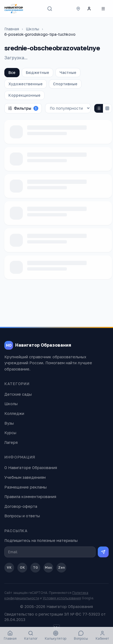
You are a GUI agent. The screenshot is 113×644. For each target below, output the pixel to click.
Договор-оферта (21, 506)
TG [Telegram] (35, 567)
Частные (68, 72)
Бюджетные (37, 72)
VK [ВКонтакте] (9, 567)
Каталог (31, 635)
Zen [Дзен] (62, 567)
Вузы (9, 423)
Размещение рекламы (26, 487)
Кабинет (102, 635)
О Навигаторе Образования (31, 468)
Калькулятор (56, 635)
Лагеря (11, 442)
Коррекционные (24, 95)
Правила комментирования (30, 497)
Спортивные (65, 84)
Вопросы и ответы (22, 516)
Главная (12, 29)
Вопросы (81, 635)
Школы (32, 29)
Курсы (10, 433)
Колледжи (14, 413)
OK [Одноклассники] (22, 567)
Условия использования (62, 598)
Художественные (26, 84)
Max (48, 567)
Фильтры (23, 108)
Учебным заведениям (25, 477)
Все (12, 72)
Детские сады (18, 394)
